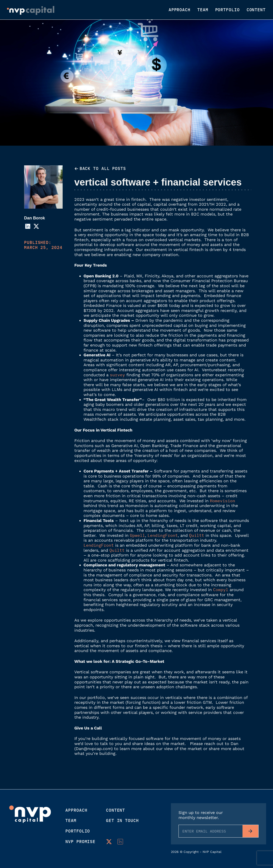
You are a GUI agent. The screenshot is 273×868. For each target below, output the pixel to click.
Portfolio (227, 10)
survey (117, 375)
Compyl (221, 590)
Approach (180, 10)
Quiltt (197, 535)
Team (203, 10)
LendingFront (163, 535)
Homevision (223, 501)
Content (256, 10)
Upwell (137, 535)
